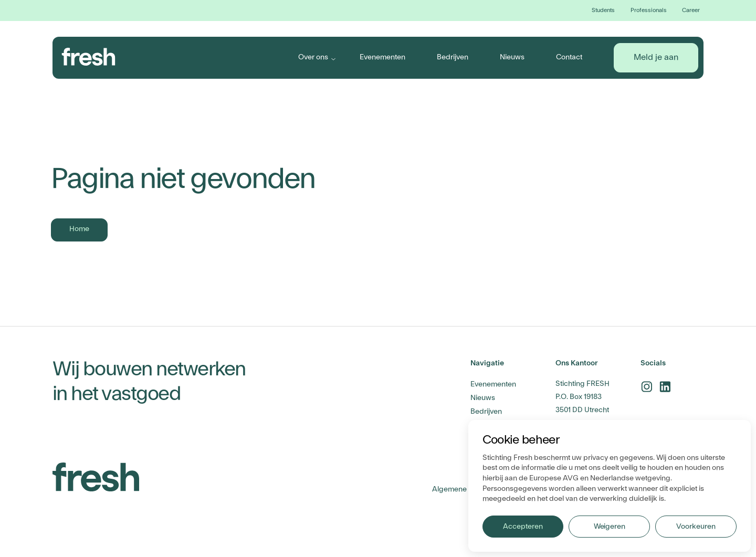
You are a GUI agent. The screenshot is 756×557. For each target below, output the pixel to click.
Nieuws (512, 57)
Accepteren (523, 527)
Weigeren (610, 527)
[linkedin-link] (665, 387)
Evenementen (382, 57)
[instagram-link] (647, 387)
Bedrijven (453, 57)
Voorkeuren (696, 527)
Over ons (313, 57)
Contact (569, 57)
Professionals (649, 10)
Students (603, 10)
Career (691, 10)
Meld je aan (656, 57)
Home (79, 229)
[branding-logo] (89, 57)
